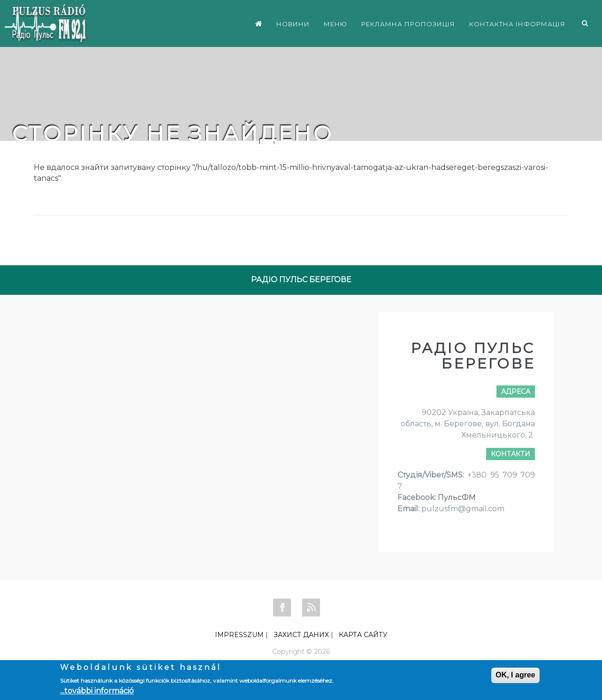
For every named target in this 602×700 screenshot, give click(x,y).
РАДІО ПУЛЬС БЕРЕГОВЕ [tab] (301, 280)
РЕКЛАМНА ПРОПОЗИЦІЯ (408, 24)
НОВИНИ (293, 24)
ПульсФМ (457, 497)
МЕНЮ (335, 24)
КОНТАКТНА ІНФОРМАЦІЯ (517, 24)
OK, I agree (515, 675)
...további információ (97, 691)
